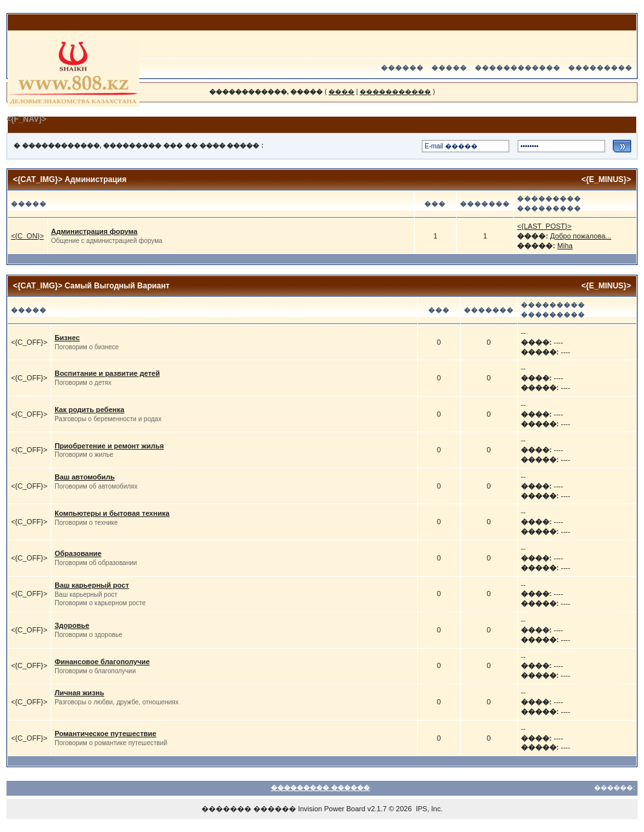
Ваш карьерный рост (92, 585)
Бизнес (67, 338)
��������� (600, 68)
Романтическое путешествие (105, 734)
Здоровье (72, 625)
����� (449, 68)
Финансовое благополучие (102, 662)
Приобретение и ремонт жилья (109, 446)
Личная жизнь (79, 693)
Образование (78, 553)
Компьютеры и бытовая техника (112, 513)
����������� (395, 92)
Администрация (96, 179)
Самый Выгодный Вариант (117, 286)
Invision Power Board (332, 809)
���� (341, 92)
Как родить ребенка (89, 410)
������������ (518, 68)
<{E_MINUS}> (606, 179)
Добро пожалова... (581, 236)
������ (402, 68)
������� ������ (249, 809)
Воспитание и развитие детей (107, 373)
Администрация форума (94, 231)
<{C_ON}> (28, 236)
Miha (565, 246)
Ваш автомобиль (85, 477)
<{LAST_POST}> (544, 226)
